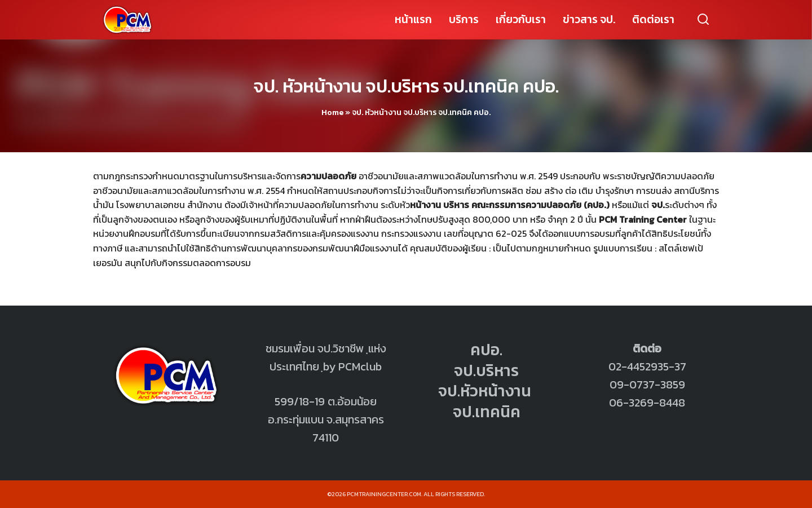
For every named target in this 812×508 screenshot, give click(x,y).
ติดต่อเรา (653, 19)
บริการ (464, 19)
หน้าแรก (413, 19)
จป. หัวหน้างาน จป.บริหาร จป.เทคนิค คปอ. (406, 86)
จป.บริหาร (486, 370)
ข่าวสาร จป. (589, 19)
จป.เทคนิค (487, 412)
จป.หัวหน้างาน (485, 391)
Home (332, 112)
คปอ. (486, 350)
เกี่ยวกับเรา (521, 19)
